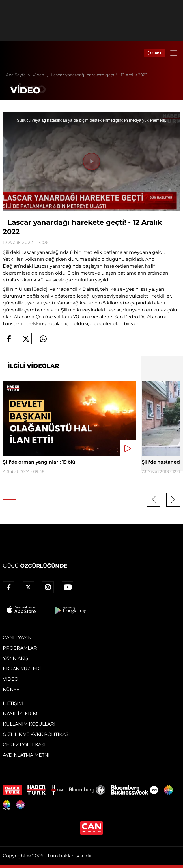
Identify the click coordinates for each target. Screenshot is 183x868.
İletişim (13, 703)
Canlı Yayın (17, 638)
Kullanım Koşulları (29, 724)
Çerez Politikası (24, 745)
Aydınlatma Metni (26, 755)
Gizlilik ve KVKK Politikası (36, 734)
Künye (11, 689)
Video (42, 75)
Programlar (20, 648)
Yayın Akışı (16, 658)
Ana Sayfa (19, 75)
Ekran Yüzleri (22, 669)
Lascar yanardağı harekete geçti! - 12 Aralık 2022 (99, 75)
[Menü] (174, 53)
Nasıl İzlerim (20, 714)
